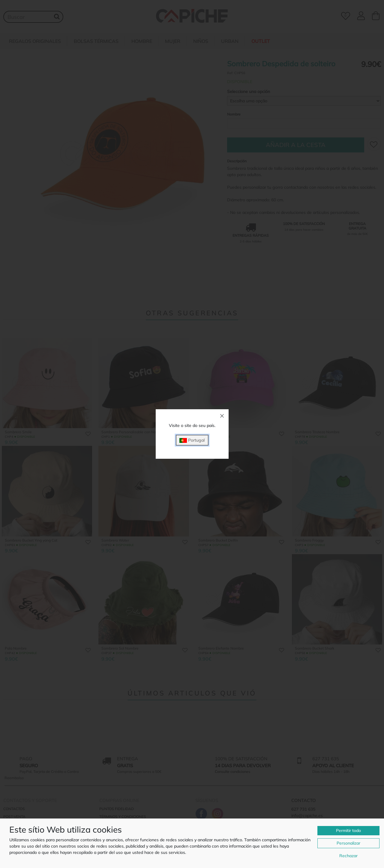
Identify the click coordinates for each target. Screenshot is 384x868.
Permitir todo (348, 830)
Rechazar (348, 856)
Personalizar (348, 843)
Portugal (192, 440)
